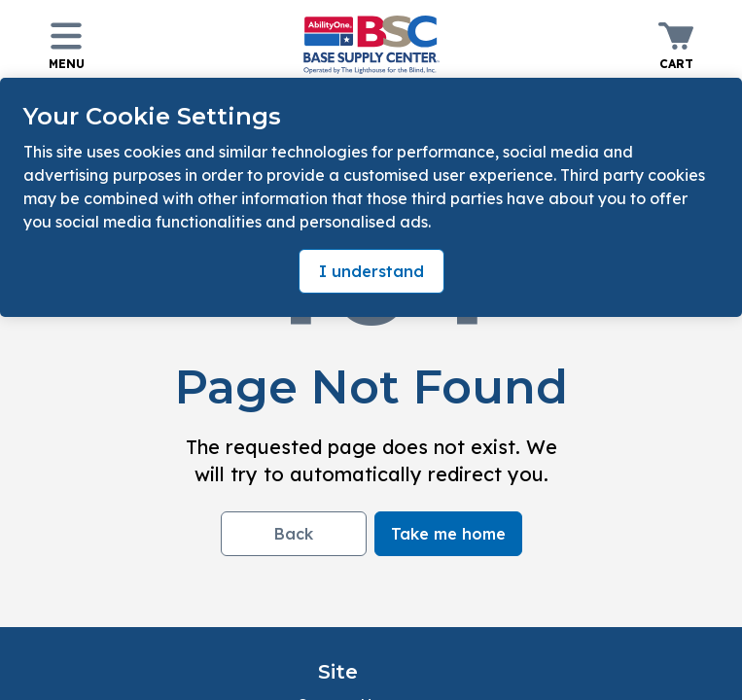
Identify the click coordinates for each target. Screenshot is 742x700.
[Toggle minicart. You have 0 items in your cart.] (676, 44)
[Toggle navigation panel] (66, 44)
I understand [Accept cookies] (371, 271)
